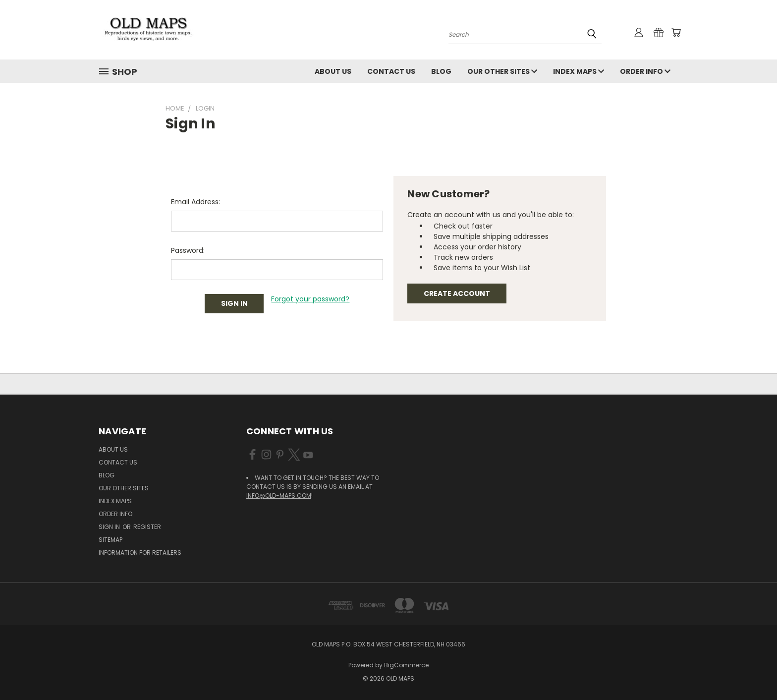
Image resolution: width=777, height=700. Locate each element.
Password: (188, 250)
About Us (333, 71)
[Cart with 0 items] (676, 32)
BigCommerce (406, 665)
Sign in (110, 527)
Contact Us (391, 71)
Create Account (457, 293)
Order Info (645, 71)
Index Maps (579, 71)
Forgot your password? (310, 299)
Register (147, 527)
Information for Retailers (140, 553)
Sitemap (111, 540)
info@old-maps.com (279, 496)
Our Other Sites (502, 71)
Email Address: (195, 202)
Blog (441, 71)
